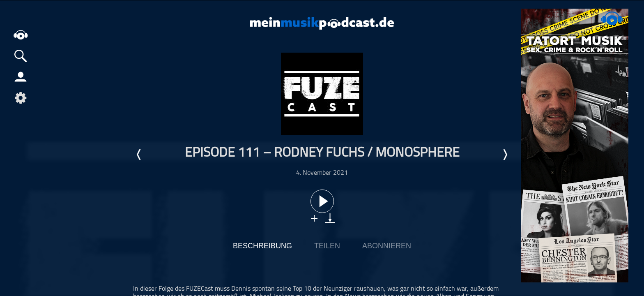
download (330, 218)
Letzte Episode (139, 155)
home (21, 35)
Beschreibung (262, 246)
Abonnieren (387, 246)
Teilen (327, 246)
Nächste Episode (505, 155)
